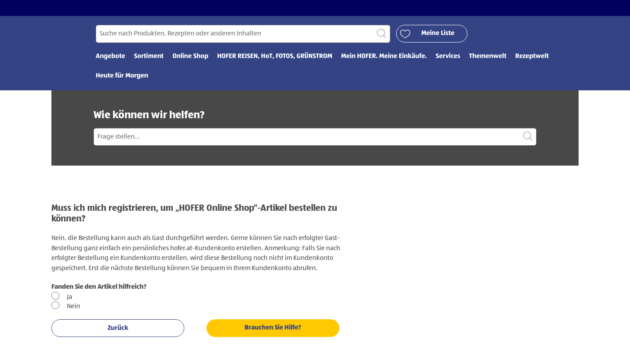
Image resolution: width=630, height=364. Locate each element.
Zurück (118, 328)
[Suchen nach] (243, 34)
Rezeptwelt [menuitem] (532, 56)
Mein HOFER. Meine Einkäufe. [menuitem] (384, 56)
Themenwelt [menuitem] (488, 56)
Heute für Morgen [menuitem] (122, 76)
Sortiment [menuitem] (149, 56)
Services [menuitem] (448, 56)
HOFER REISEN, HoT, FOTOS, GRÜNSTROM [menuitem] (275, 56)
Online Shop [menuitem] (190, 56)
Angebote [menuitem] (111, 56)
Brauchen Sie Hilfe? (273, 327)
